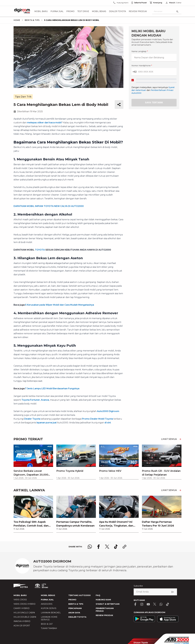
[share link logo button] (124, 547)
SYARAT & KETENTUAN (108, 604)
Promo (70, 11)
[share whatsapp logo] (90, 547)
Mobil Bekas (99, 11)
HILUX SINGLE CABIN (24, 613)
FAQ (98, 595)
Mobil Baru (41, 11)
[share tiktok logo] (116, 547)
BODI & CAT (47, 624)
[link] (33, 514)
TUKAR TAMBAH (49, 628)
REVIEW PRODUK (104, 615)
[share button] (119, 105)
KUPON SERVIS (49, 608)
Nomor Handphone (142, 66)
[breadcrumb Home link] (17, 20)
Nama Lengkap (140, 51)
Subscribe (138, 586)
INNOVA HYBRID (22, 621)
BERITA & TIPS (76, 604)
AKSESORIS (47, 604)
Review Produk (138, 11)
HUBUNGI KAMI (103, 600)
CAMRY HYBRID (22, 608)
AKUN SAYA (74, 613)
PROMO (72, 600)
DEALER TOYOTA (77, 617)
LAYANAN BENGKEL (51, 613)
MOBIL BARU (20, 595)
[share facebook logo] (98, 547)
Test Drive (83, 11)
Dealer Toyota (117, 11)
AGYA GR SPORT (22, 626)
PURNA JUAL (47, 600)
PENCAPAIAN (75, 608)
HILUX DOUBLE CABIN (25, 617)
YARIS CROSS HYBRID (25, 604)
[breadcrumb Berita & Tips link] (32, 20)
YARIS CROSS (20, 600)
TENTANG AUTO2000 (79, 595)
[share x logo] (107, 547)
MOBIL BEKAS (48, 595)
